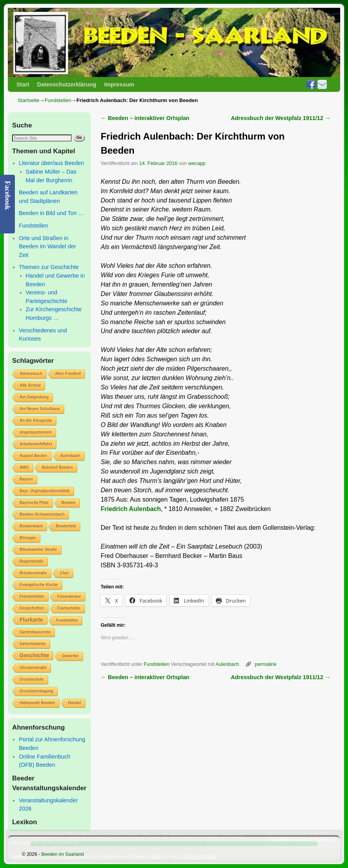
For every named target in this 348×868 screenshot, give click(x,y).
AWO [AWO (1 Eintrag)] (24, 467)
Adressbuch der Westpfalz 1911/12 (281, 118)
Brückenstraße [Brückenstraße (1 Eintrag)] (33, 573)
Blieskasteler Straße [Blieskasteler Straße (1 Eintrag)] (38, 550)
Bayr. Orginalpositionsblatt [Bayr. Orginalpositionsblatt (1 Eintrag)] (45, 491)
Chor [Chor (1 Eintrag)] (64, 573)
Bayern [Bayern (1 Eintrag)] (26, 479)
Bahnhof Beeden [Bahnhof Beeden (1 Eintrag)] (57, 467)
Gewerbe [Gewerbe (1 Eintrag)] (70, 656)
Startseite (29, 100)
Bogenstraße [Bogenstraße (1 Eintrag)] (32, 561)
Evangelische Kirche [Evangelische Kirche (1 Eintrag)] (39, 585)
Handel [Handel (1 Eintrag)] (75, 703)
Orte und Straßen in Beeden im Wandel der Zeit (47, 247)
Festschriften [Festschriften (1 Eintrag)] (32, 608)
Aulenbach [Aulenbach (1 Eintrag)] (70, 456)
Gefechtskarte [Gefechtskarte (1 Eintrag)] (33, 644)
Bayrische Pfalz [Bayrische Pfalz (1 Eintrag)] (34, 503)
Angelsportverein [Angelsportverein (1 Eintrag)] (36, 432)
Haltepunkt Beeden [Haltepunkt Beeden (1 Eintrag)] (37, 703)
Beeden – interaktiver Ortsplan (145, 118)
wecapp (197, 163)
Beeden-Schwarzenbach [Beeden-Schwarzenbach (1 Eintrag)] (42, 514)
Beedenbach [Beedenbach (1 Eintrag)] (31, 526)
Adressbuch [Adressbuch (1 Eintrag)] (31, 374)
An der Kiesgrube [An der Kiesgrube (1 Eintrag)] (36, 421)
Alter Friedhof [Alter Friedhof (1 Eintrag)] (68, 374)
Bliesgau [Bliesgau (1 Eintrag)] (28, 538)
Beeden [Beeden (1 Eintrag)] (69, 503)
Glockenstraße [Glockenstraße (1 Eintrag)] (33, 668)
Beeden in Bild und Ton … (51, 213)
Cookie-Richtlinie (198, 857)
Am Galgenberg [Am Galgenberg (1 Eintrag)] (34, 397)
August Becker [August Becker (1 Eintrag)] (33, 456)
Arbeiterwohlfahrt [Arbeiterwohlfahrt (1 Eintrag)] (36, 444)
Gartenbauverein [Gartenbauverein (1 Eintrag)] (35, 632)
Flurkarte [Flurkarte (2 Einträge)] (31, 620)
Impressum (119, 84)
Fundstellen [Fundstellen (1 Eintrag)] (67, 620)
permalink (266, 664)
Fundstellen (58, 100)
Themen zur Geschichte (49, 267)
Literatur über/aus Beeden (51, 163)
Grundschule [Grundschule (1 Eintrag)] (32, 679)
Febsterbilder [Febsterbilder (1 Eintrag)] (32, 596)
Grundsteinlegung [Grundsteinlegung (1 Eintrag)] (36, 691)
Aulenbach (227, 664)
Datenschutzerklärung (67, 84)
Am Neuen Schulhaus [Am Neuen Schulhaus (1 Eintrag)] (40, 409)
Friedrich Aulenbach (131, 509)
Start (23, 84)
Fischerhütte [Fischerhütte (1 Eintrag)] (69, 608)
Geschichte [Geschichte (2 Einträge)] (34, 655)
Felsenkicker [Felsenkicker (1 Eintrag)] (69, 596)
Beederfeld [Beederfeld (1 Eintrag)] (66, 526)
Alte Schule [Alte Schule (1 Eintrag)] (30, 385)
